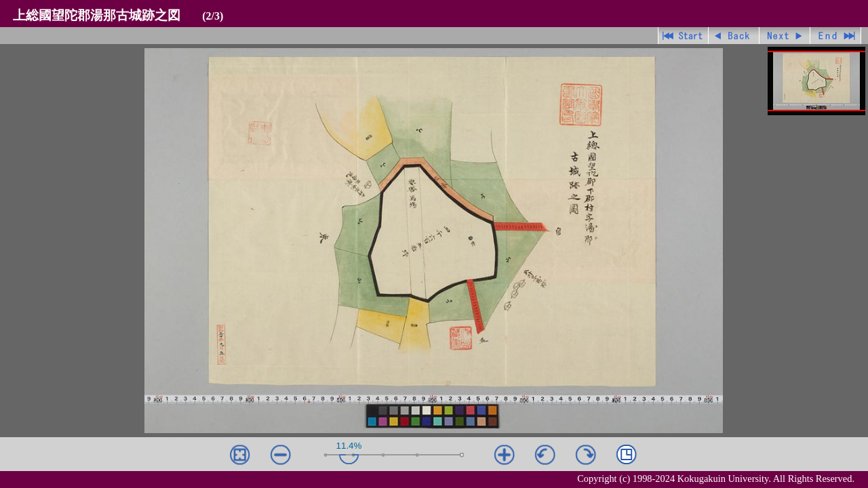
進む (785, 36)
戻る (734, 36)
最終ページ (836, 36)
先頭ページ (683, 36)
